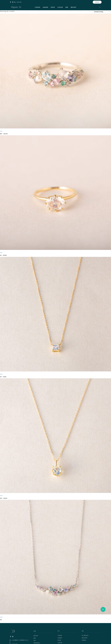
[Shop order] (102, 12)
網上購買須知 (85, 635)
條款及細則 (85, 638)
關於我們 (74, 7)
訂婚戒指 (37, 7)
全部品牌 (60, 7)
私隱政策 (84, 640)
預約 (35, 640)
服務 (67, 7)
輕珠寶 (53, 7)
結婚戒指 (46, 7)
